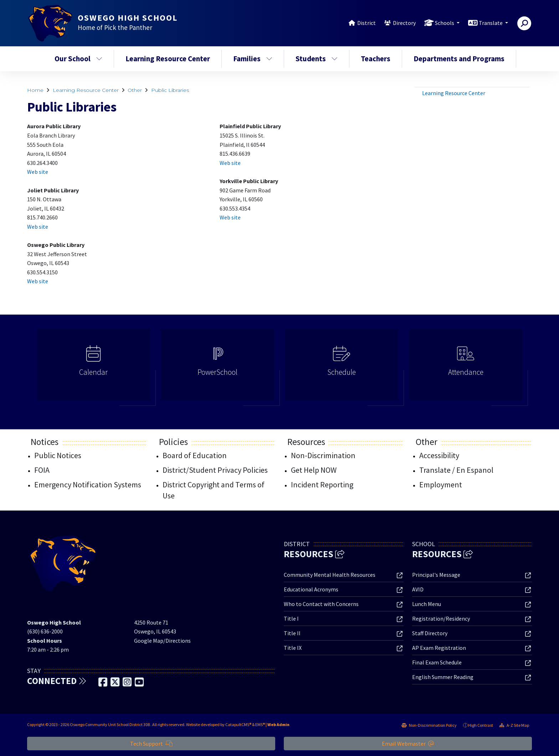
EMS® (260, 724)
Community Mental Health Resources (330, 575)
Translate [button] (491, 23)
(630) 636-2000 (45, 631)
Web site (38, 172)
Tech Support (151, 744)
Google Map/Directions (162, 641)
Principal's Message (436, 575)
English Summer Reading (443, 677)
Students (317, 59)
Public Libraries (170, 90)
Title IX (293, 648)
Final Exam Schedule (437, 662)
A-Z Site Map (514, 725)
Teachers (376, 59)
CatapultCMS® (238, 724)
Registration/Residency (441, 618)
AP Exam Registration (439, 648)
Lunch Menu (427, 604)
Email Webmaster (408, 744)
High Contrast (481, 725)
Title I (291, 618)
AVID (418, 589)
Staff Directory (430, 633)
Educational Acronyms (311, 589)
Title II (292, 633)
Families (253, 59)
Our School (78, 59)
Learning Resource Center (168, 59)
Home (35, 90)
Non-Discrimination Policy (429, 725)
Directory (404, 23)
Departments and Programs (459, 59)
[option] (93, 367)
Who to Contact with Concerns (321, 604)
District (366, 23)
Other (135, 90)
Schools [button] (445, 23)
